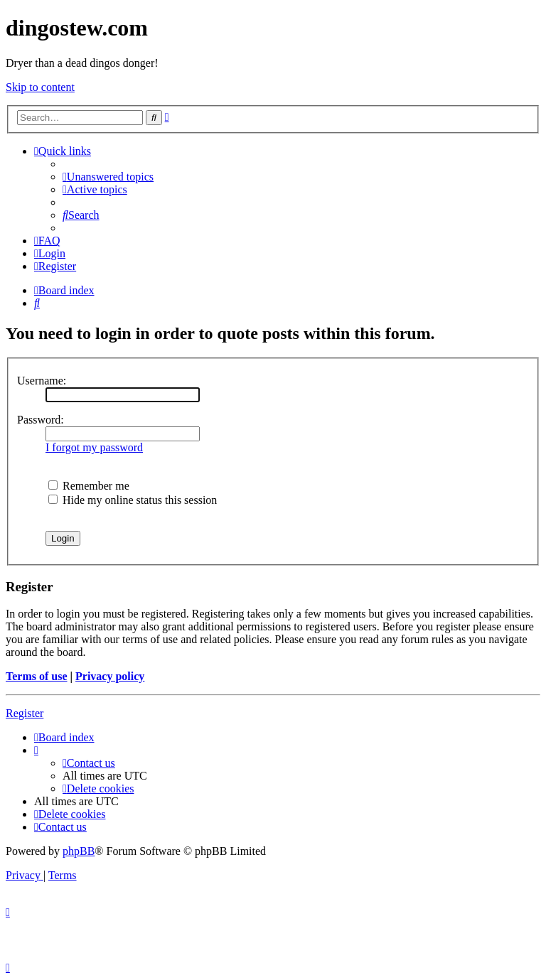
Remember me (89, 486)
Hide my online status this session (133, 500)
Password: (41, 420)
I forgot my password (94, 447)
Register (25, 713)
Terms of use (37, 676)
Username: (42, 381)
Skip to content (40, 87)
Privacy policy (110, 676)
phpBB (79, 851)
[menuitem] (108, 177)
